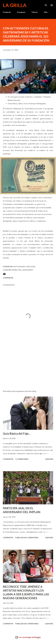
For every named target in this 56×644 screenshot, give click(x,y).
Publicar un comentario (27, 538)
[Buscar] (46, 4)
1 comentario (22, 459)
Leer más (49, 459)
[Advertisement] (28, 366)
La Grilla (15, 5)
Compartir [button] (8, 278)
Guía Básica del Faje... (17, 433)
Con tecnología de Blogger (28, 637)
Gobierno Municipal (12, 270)
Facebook (7, 12)
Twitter (35, 12)
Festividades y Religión (24, 267)
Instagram (21, 12)
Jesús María (28, 270)
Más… (46, 12)
